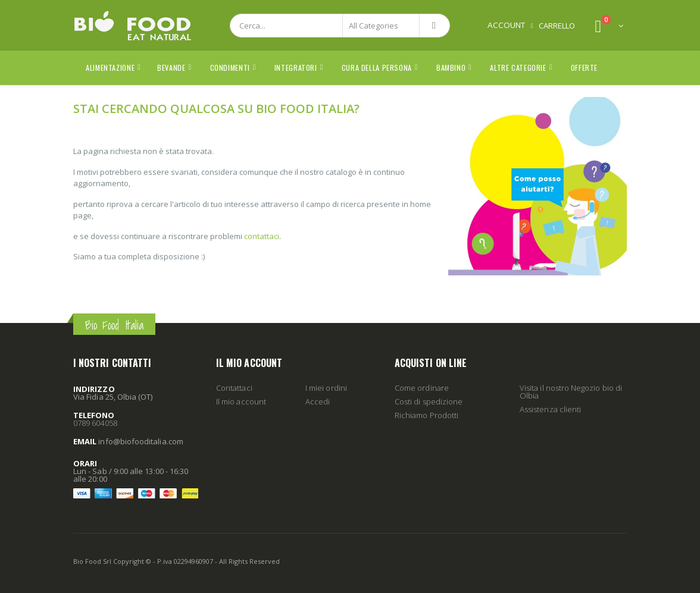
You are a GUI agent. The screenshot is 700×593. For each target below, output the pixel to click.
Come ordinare (422, 388)
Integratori (296, 68)
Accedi (318, 401)
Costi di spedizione (429, 401)
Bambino (451, 68)
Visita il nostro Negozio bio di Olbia (571, 392)
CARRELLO (557, 26)
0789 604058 (95, 423)
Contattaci (234, 388)
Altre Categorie (518, 68)
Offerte (584, 68)
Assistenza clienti (550, 409)
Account (506, 25)
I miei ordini (326, 388)
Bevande (171, 68)
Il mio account (241, 401)
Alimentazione (110, 68)
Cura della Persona (377, 68)
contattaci (262, 236)
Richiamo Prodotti (426, 415)
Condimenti (230, 68)
